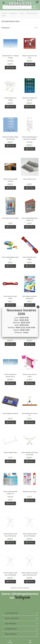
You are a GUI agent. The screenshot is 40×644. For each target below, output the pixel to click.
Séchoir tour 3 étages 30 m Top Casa (30, 99)
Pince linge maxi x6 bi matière (10, 218)
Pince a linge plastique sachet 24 (10, 258)
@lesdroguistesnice (25, 594)
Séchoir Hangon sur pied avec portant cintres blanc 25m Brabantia (30, 575)
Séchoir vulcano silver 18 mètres (30, 376)
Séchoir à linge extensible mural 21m (10, 180)
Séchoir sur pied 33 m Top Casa (30, 57)
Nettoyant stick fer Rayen (30, 492)
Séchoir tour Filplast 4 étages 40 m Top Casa (10, 138)
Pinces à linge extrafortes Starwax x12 (10, 493)
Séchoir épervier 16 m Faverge (10, 99)
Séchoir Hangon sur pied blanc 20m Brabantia (30, 535)
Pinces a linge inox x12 (30, 179)
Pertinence (6, 28)
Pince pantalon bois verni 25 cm (30, 415)
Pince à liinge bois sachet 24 (10, 414)
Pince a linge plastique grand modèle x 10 (30, 219)
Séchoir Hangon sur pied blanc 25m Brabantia (10, 574)
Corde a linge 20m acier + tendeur (30, 258)
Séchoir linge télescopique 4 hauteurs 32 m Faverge (30, 138)
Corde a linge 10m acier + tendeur (10, 297)
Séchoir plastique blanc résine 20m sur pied (30, 454)
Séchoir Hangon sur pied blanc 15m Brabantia (10, 535)
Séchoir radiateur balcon (10, 453)
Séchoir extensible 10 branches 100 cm (10, 376)
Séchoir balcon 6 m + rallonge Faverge (10, 57)
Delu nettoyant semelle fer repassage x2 (30, 297)
